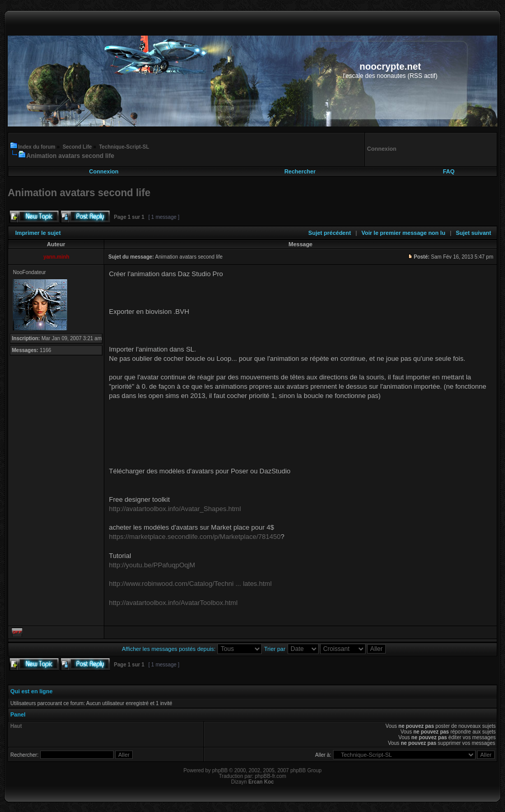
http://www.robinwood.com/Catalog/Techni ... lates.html (190, 584)
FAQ (449, 171)
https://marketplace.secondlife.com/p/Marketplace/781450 (195, 537)
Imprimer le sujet (38, 233)
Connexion (104, 171)
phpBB (220, 770)
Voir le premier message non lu (403, 233)
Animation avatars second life (70, 156)
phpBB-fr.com (271, 776)
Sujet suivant (474, 233)
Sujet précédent (330, 233)
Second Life (77, 147)
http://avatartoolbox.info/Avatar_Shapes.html (175, 509)
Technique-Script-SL (124, 147)
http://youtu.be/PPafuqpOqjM (152, 565)
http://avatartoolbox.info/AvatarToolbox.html (173, 603)
